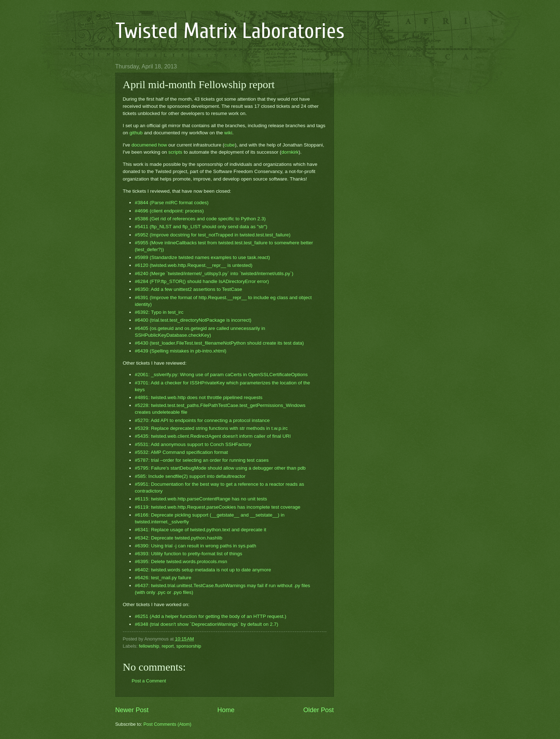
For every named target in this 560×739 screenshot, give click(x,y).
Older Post (318, 710)
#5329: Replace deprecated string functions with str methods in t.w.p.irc (211, 428)
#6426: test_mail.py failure (163, 578)
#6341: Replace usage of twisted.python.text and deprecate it (200, 530)
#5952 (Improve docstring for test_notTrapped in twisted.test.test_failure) (212, 235)
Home (226, 710)
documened (144, 145)
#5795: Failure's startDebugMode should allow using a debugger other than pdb (220, 468)
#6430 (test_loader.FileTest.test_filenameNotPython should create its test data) (219, 343)
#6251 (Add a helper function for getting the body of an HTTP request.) (210, 616)
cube (229, 145)
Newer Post (132, 710)
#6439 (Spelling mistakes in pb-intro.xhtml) (180, 351)
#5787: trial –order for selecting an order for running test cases (202, 460)
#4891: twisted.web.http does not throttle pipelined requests (198, 397)
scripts (175, 152)
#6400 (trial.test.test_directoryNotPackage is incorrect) (193, 320)
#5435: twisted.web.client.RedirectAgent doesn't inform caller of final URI (213, 436)
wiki (228, 133)
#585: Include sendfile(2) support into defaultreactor (190, 476)
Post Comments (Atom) (167, 724)
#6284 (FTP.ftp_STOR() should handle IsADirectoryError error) (202, 281)
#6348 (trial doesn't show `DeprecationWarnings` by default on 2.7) (206, 624)
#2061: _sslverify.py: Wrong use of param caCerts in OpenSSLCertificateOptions (221, 375)
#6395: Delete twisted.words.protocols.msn (181, 562)
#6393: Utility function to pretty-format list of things (188, 554)
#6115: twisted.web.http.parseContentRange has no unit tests (201, 499)
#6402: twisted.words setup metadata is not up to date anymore (203, 570)
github (136, 133)
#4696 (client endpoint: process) (169, 211)
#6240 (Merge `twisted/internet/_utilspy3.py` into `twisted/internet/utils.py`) (214, 273)
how (162, 145)
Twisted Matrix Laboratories (230, 31)
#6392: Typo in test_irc (159, 312)
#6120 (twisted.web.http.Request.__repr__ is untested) (193, 265)
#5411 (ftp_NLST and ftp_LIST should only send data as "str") (201, 227)
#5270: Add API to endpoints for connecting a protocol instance (202, 420)
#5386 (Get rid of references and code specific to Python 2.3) (200, 219)
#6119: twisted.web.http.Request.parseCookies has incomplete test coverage (217, 507)
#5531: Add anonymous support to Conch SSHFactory (193, 444)
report (168, 646)
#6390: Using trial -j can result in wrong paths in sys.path (195, 546)
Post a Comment (149, 681)
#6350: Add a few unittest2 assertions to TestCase (188, 289)
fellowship (149, 646)
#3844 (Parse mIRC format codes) (172, 203)
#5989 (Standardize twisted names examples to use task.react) (202, 257)
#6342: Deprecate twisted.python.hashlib (178, 538)
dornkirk (290, 152)
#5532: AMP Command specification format (181, 452)
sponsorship (189, 646)
